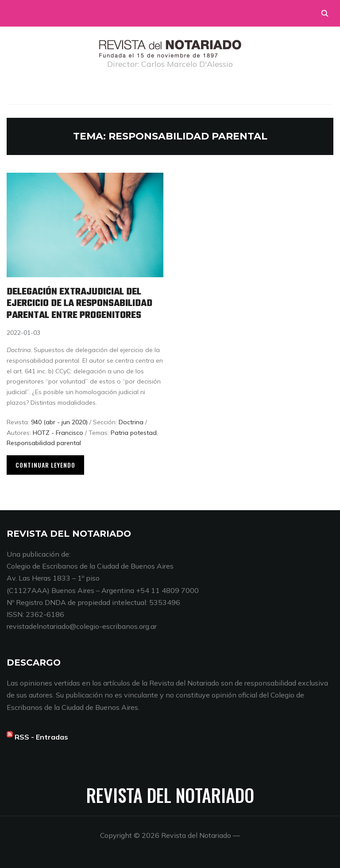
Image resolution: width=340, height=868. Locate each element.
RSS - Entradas (41, 737)
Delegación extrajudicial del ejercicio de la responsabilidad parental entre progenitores (79, 304)
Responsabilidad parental (44, 443)
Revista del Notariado (170, 795)
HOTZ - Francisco (58, 433)
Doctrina (131, 422)
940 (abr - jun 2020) (59, 422)
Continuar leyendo (45, 465)
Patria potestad (134, 433)
